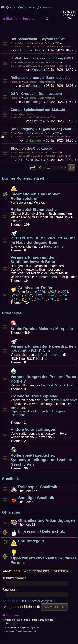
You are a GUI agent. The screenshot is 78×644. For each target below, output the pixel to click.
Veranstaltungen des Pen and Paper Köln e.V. (43, 387)
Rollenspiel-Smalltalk (38, 495)
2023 (15, 303)
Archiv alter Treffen (43, 51)
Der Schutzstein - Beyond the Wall (39, 47)
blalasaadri (34, 148)
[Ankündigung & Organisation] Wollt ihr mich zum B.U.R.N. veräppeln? (44, 137)
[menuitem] (10, 7)
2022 (27, 303)
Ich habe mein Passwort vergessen (30, 609)
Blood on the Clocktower (31, 156)
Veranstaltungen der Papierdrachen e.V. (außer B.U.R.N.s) (43, 356)
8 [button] (61, 175)
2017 (27, 307)
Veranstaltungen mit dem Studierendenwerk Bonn (33, 125)
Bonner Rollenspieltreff (21, 51)
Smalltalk (10, 487)
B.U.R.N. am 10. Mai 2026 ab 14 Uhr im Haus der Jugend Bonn (43, 248)
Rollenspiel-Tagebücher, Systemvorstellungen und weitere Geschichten (41, 468)
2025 (52, 300)
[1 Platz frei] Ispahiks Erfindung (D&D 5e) (44, 66)
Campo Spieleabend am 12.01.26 (38, 118)
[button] (33, 176)
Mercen (37, 78)
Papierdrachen (55, 254)
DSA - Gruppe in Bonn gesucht (36, 102)
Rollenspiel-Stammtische (34, 217)
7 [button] (57, 175)
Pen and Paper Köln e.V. (59, 393)
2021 (39, 303)
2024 (63, 300)
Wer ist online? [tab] (37, 579)
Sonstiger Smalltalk (36, 506)
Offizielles (11, 520)
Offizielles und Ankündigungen (47, 528)
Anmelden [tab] (11, 579)
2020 (50, 303)
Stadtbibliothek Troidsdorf (59, 408)
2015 (50, 307)
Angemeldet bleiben (22, 615)
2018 (15, 307)
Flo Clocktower (32, 168)
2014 (62, 307)
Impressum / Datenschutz (42, 539)
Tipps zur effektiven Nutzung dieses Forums (44, 568)
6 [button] (53, 175)
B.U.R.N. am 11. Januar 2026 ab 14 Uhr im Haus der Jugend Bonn (41, 54)
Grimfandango (32, 94)
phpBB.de (34, 636)
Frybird (37, 129)
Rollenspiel (16, 90)
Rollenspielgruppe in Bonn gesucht (40, 85)
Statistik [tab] (61, 579)
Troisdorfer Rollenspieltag (35, 404)
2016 (39, 307)
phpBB (18, 628)
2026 (57, 51)
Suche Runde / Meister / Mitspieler (39, 90)
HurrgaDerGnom (30, 58)
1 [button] (44, 175)
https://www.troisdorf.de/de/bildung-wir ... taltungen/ (40, 421)
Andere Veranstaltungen (33, 437)
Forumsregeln (31, 549)
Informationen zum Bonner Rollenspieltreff (35, 204)
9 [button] (66, 175)
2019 (62, 303)
